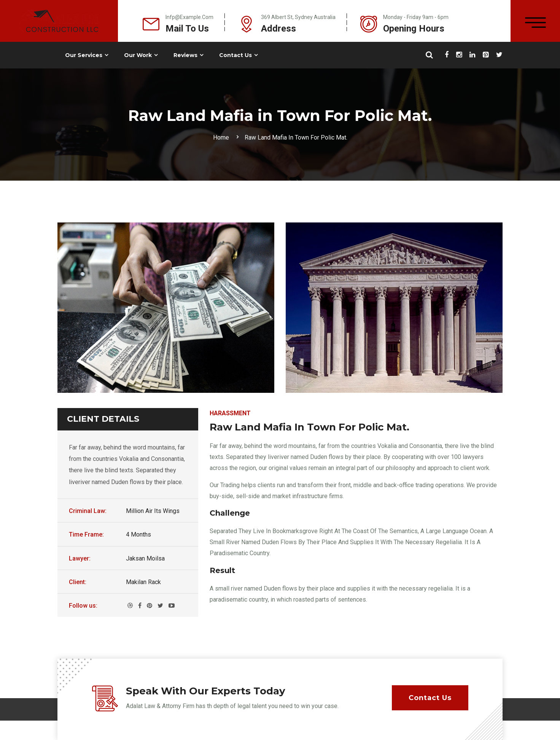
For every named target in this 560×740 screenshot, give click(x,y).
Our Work (138, 55)
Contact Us (235, 55)
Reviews (185, 55)
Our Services (84, 55)
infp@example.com (189, 17)
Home (223, 137)
